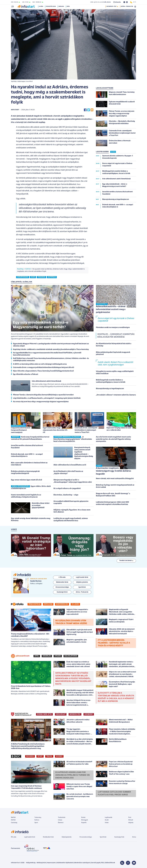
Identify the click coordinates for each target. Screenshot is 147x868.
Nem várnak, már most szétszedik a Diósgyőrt (115, 479)
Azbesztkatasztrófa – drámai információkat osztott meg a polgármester (111, 309)
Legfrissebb (109, 817)
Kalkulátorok (71, 656)
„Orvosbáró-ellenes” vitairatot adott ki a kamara (116, 395)
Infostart (15, 110)
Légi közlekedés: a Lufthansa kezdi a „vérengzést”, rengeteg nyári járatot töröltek (47, 398)
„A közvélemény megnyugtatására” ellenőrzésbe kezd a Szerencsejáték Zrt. (73, 439)
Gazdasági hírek (119, 837)
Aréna (134, 837)
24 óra (42, 6)
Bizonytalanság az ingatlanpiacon (110, 389)
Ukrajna (62, 6)
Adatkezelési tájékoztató (65, 863)
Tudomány (38, 817)
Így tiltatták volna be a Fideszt (26, 374)
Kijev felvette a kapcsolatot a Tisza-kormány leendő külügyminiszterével (43, 371)
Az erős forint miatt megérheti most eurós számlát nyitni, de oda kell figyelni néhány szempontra (113, 439)
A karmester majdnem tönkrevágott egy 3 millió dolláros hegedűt (113, 471)
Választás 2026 (52, 6)
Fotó (130, 817)
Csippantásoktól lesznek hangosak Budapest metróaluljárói (21, 430)
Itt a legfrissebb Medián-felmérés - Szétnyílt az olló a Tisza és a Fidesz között (114, 643)
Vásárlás (47, 656)
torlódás (41, 277)
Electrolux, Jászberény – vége (66, 495)
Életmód (61, 823)
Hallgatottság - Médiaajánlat (36, 863)
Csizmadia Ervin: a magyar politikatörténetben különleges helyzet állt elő (44, 367)
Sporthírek (103, 837)
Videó (107, 823)
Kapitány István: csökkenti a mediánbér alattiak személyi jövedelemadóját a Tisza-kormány (51, 349)
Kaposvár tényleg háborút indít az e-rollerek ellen (119, 429)
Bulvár (83, 817)
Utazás (58, 656)
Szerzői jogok (95, 863)
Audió (107, 820)
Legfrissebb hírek (30, 837)
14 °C (133, 2)
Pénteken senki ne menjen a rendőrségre (113, 328)
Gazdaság (14, 823)
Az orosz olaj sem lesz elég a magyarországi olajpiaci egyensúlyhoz (41, 402)
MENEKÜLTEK (75, 714)
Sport (40, 756)
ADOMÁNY (89, 714)
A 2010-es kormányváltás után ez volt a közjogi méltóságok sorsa (40, 364)
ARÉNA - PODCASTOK (127, 6)
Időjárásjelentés (67, 837)
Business (30, 756)
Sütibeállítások (110, 863)
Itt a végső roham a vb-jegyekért (67, 488)
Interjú (60, 820)
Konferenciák (62, 604)
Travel (49, 756)
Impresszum (51, 863)
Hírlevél (131, 820)
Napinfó (84, 823)
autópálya (52, 277)
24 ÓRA (113, 152)
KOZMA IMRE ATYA (44, 714)
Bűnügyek (85, 820)
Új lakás (75, 604)
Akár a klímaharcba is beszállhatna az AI (70, 465)
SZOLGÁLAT (61, 714)
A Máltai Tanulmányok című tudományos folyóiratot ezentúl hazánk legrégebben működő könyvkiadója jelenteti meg (28, 746)
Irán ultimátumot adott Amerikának (46, 381)
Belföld (13, 817)
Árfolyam (48, 604)
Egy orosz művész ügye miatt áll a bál (26, 480)
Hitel (37, 656)
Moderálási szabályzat (82, 863)
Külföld (28, 269)
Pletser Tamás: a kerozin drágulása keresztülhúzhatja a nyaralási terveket (43, 395)
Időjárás (131, 823)
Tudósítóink (62, 817)
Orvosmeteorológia (86, 837)
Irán (69, 6)
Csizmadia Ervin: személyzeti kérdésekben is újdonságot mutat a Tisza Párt (86, 430)
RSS (102, 863)
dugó (33, 277)
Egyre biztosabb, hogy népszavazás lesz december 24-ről (55, 430)
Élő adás (62, 577)
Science (59, 756)
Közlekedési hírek (48, 837)
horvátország (23, 277)
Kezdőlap (20, 269)
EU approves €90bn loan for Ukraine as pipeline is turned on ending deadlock (72, 775)
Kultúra (37, 820)
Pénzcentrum (34, 604)
